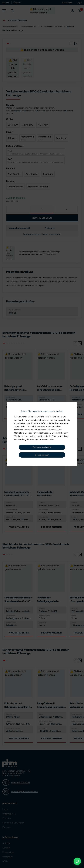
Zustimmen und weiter (42, 447)
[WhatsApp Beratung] (77, 861)
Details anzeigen (42, 455)
